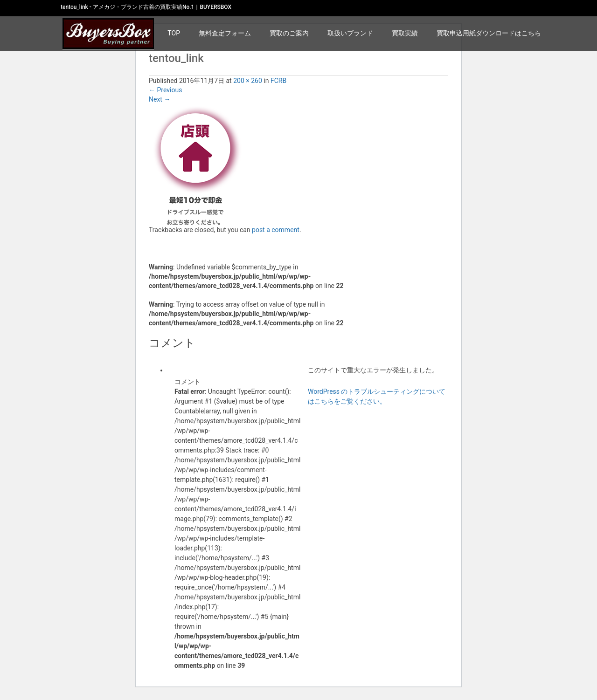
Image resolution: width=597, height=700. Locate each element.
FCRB (278, 81)
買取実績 (405, 33)
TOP (174, 33)
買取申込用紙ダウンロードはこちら (489, 33)
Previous (165, 90)
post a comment (276, 230)
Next (160, 99)
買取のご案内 (289, 33)
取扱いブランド (350, 33)
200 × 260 (248, 81)
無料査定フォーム (225, 33)
